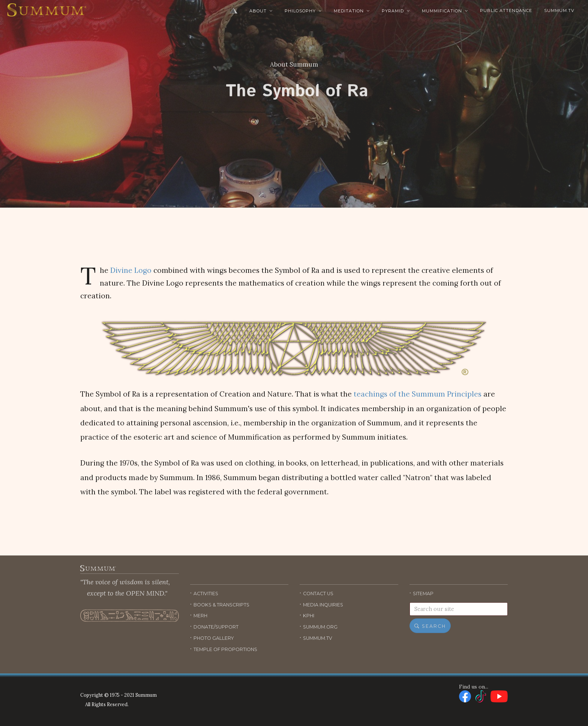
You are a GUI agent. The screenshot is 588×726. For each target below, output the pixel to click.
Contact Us (318, 594)
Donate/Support (216, 627)
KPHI (309, 616)
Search (430, 626)
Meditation (352, 11)
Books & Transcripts (221, 605)
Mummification (445, 11)
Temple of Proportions (225, 649)
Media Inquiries (323, 605)
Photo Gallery (214, 638)
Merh (200, 616)
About (261, 11)
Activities (206, 594)
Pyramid (396, 11)
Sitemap (423, 594)
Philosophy (303, 11)
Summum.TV (559, 10)
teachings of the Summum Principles (418, 394)
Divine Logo (131, 270)
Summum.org (320, 627)
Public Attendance (506, 10)
